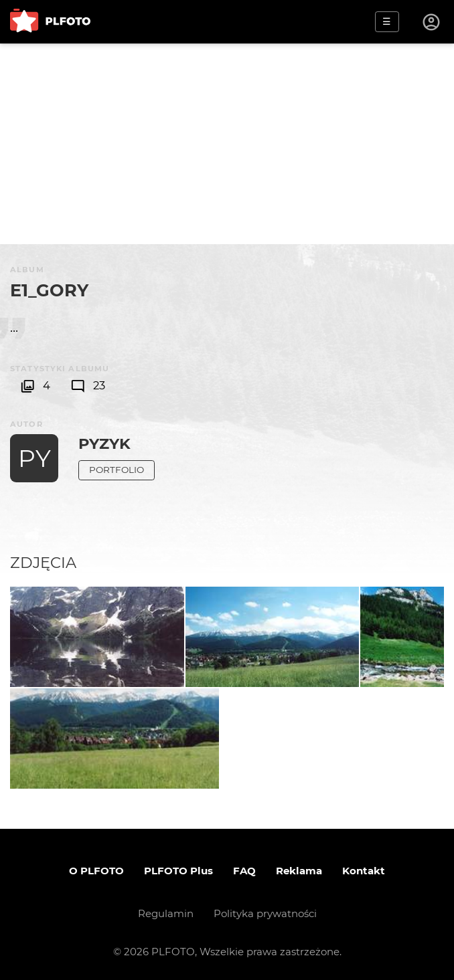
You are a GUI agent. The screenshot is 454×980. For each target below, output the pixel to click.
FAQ (244, 871)
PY (34, 458)
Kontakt (364, 871)
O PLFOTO (96, 871)
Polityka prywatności (265, 913)
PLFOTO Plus (178, 871)
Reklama (299, 871)
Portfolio (117, 470)
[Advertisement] (227, 144)
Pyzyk (104, 444)
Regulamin (166, 913)
